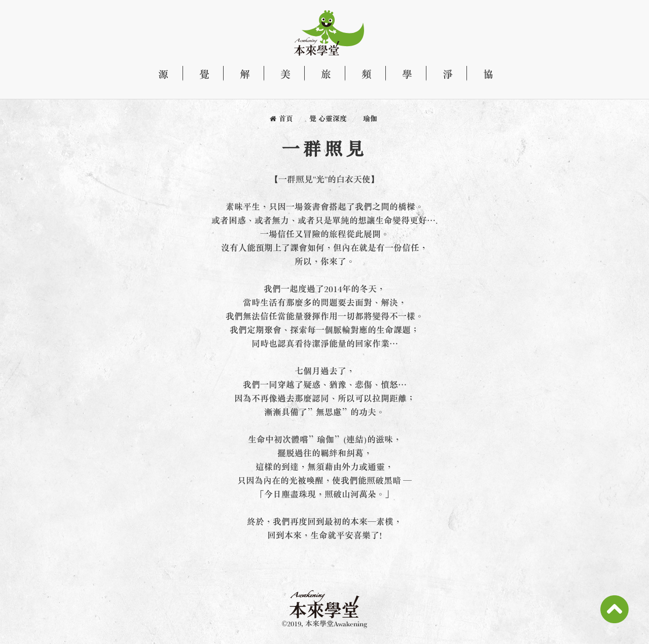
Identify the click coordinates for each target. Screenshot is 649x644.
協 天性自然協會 (483, 74)
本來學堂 (321, 33)
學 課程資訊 (402, 74)
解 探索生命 (239, 74)
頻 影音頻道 (361, 74)
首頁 (286, 118)
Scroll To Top (615, 610)
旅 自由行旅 (320, 74)
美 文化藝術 (280, 74)
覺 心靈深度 (199, 74)
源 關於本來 (162, 74)
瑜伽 (370, 118)
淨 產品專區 (442, 74)
